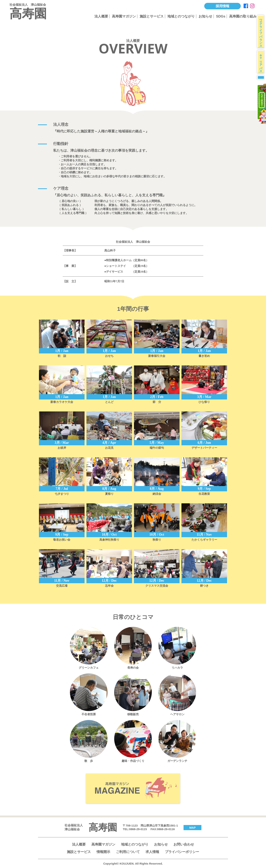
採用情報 (222, 6)
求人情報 (152, 852)
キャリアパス (262, 67)
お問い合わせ (184, 844)
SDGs (221, 16)
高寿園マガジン (124, 16)
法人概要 (101, 16)
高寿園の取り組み (243, 16)
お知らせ (205, 16)
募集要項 (262, 86)
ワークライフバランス (262, 33)
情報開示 (103, 852)
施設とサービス (152, 16)
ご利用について (128, 852)
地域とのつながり (181, 16)
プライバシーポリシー (182, 852)
